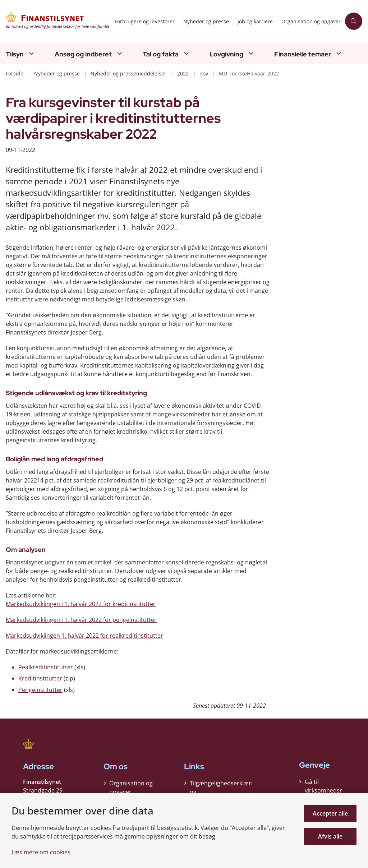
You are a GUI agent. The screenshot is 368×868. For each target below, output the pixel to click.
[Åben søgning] (354, 21)
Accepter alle (330, 813)
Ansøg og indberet (83, 54)
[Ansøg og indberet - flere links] (119, 53)
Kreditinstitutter (40, 678)
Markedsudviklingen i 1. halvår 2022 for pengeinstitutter (81, 620)
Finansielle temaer (303, 54)
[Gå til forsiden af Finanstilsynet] (55, 21)
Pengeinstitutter (40, 690)
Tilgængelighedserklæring (221, 786)
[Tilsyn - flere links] (31, 53)
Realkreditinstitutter (46, 667)
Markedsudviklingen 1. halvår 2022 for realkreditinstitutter (84, 636)
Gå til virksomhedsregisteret (323, 790)
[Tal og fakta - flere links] (185, 53)
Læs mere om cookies (41, 852)
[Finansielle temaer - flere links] (338, 53)
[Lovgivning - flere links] (250, 53)
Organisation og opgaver (131, 786)
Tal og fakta (161, 54)
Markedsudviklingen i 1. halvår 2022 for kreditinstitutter (81, 604)
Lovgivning (226, 54)
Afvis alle (330, 836)
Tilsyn (15, 54)
